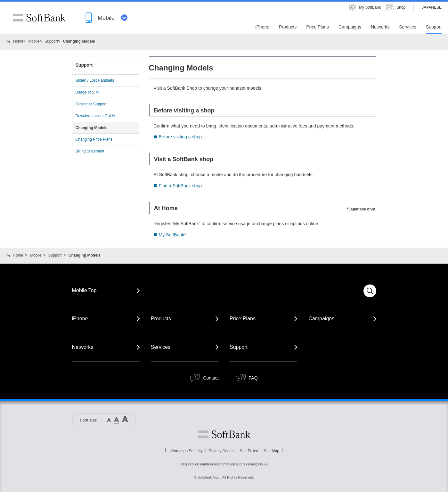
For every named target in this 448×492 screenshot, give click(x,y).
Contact (211, 378)
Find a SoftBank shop (180, 186)
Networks (83, 347)
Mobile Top (84, 290)
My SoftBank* (172, 235)
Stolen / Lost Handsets (95, 80)
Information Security (186, 451)
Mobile (34, 41)
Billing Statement (90, 151)
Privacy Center (221, 451)
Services (161, 347)
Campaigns (321, 319)
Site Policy (249, 451)
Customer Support (91, 104)
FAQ (253, 378)
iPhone (80, 319)
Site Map (272, 451)
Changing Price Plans (94, 139)
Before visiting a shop (180, 137)
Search (370, 291)
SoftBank (39, 18)
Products (161, 319)
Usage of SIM (87, 92)
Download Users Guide (95, 116)
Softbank (224, 434)
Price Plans (243, 319)
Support (51, 41)
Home (18, 41)
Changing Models (92, 128)
